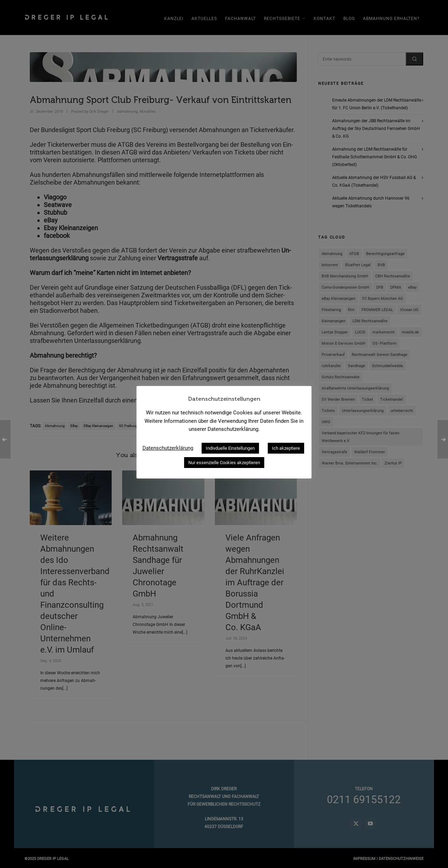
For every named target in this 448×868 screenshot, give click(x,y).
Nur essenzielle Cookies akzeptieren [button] (224, 463)
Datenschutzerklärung (168, 448)
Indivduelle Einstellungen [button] (230, 448)
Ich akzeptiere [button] (286, 448)
